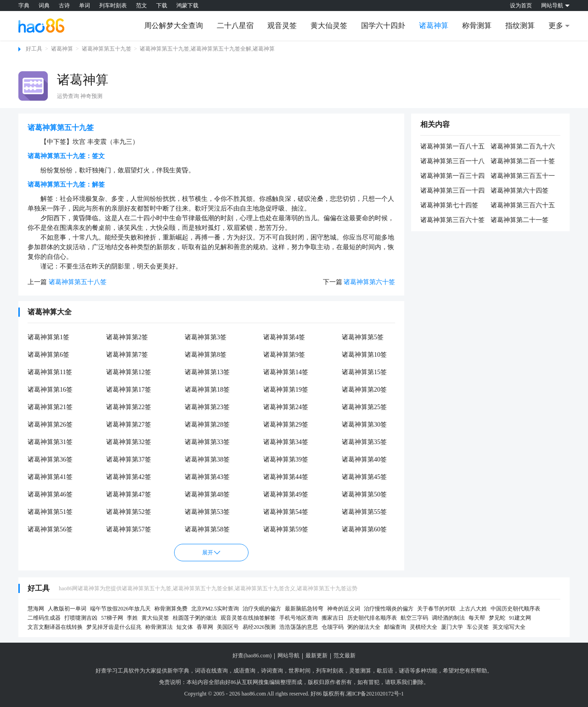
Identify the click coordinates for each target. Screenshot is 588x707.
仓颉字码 (333, 627)
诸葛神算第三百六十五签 (523, 206)
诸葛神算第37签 (129, 459)
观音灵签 (282, 26)
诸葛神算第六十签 (369, 282)
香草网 (205, 627)
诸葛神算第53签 (207, 512)
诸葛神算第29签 (286, 425)
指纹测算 (520, 26)
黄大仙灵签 (329, 26)
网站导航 (288, 656)
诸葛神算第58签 (207, 529)
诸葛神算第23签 (207, 407)
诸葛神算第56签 (50, 529)
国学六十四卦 (383, 26)
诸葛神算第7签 (127, 355)
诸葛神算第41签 (50, 477)
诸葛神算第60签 (364, 529)
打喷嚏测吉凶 (81, 618)
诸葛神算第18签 (207, 390)
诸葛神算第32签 (129, 442)
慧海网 (36, 609)
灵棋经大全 (424, 627)
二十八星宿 (235, 26)
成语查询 (244, 671)
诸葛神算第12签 (129, 372)
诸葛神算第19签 (286, 390)
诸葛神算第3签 (206, 337)
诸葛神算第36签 (50, 459)
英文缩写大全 (509, 627)
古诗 (64, 6)
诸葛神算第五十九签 (107, 49)
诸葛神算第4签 (284, 337)
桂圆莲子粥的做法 (195, 618)
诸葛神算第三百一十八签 (452, 162)
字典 (24, 6)
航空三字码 (414, 618)
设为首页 (521, 6)
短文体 (185, 627)
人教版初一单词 (67, 609)
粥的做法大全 (364, 627)
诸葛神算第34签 (286, 442)
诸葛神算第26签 (50, 425)
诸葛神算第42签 (129, 477)
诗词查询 (272, 671)
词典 (44, 6)
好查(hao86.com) (252, 656)
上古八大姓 (473, 609)
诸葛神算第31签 (50, 442)
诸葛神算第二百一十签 (523, 161)
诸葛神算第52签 (129, 512)
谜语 (404, 671)
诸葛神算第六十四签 (520, 191)
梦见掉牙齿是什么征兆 (114, 627)
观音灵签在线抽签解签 (248, 618)
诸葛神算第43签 (207, 477)
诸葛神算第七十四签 (449, 205)
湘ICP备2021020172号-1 (375, 694)
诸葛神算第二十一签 (520, 220)
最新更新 (317, 656)
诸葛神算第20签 (364, 390)
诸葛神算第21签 (50, 407)
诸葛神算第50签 (364, 494)
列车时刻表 (113, 6)
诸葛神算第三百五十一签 (523, 177)
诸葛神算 (434, 26)
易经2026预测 (259, 627)
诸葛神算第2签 (127, 337)
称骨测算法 (159, 627)
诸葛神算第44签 (286, 477)
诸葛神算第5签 (363, 337)
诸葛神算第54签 (286, 512)
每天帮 (477, 618)
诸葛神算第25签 (364, 407)
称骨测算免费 (171, 609)
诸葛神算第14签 (286, 372)
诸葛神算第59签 (286, 529)
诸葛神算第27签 (129, 425)
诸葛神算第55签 (364, 512)
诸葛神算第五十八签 (78, 282)
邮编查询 (395, 627)
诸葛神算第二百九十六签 (523, 147)
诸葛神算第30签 (364, 425)
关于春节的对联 (436, 609)
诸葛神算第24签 (286, 407)
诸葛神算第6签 (48, 355)
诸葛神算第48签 (207, 494)
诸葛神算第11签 (50, 372)
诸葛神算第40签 (364, 459)
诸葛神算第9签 (284, 355)
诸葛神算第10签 (364, 355)
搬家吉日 (333, 618)
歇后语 (385, 671)
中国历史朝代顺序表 (515, 609)
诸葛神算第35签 (364, 442)
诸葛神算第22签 (129, 407)
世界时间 (300, 671)
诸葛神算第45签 (364, 477)
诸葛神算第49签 (286, 494)
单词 (85, 6)
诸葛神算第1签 (48, 337)
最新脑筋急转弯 (304, 609)
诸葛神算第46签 (50, 494)
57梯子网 (112, 618)
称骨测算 (477, 26)
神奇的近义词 (344, 609)
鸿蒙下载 (187, 6)
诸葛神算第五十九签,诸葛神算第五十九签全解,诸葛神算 (207, 49)
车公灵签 (478, 627)
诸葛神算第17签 (129, 390)
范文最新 (345, 656)
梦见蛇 (497, 618)
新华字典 (178, 671)
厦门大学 (452, 627)
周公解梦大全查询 (174, 26)
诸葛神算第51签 (50, 512)
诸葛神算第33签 (207, 442)
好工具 (34, 49)
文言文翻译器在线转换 (55, 627)
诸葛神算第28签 (207, 425)
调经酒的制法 (448, 618)
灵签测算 (360, 671)
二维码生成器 (44, 618)
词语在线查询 (211, 671)
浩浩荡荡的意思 (299, 627)
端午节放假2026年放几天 (120, 609)
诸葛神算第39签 (286, 459)
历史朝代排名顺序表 (372, 618)
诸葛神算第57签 (129, 529)
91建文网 (520, 618)
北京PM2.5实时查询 (215, 609)
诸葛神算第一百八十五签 (452, 147)
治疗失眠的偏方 (262, 609)
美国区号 (228, 627)
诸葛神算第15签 (364, 372)
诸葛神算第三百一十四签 (452, 191)
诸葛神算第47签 (129, 494)
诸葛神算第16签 (50, 390)
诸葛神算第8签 (206, 355)
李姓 (132, 618)
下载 (162, 6)
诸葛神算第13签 (207, 372)
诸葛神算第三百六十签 (452, 220)
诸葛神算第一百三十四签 (452, 177)
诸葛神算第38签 (207, 459)
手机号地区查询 (299, 618)
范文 (141, 6)
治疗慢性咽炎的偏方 (389, 609)
